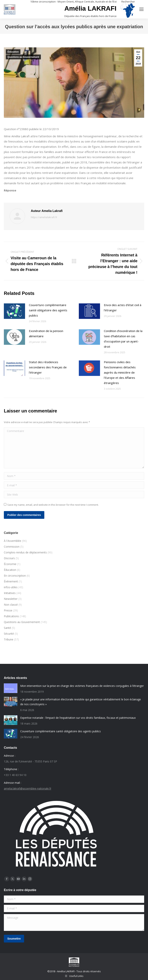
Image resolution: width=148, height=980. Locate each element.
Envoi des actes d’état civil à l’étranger (123, 308)
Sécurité (9, 634)
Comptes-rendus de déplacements (25, 552)
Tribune (9, 639)
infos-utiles (11, 587)
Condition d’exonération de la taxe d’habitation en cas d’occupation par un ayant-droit (123, 339)
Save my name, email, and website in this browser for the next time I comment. (53, 505)
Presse (8, 610)
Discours (9, 558)
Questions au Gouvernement (23, 57)
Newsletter (11, 599)
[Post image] (14, 311)
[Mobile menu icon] (141, 9)
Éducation (13, 52)
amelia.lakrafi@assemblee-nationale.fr (28, 788)
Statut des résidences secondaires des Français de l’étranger (48, 367)
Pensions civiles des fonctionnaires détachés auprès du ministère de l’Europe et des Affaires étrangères (120, 372)
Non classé (11, 605)
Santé (7, 628)
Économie (10, 564)
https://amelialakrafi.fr (44, 217)
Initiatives (10, 593)
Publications (11, 616)
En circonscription (15, 576)
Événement (11, 581)
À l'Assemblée (13, 541)
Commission (12, 547)
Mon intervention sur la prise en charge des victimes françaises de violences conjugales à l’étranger (82, 686)
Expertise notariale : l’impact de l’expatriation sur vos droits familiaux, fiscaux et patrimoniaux (78, 718)
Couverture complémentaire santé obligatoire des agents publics (48, 310)
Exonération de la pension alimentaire (46, 333)
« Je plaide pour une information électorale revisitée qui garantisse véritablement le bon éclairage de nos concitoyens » (81, 702)
